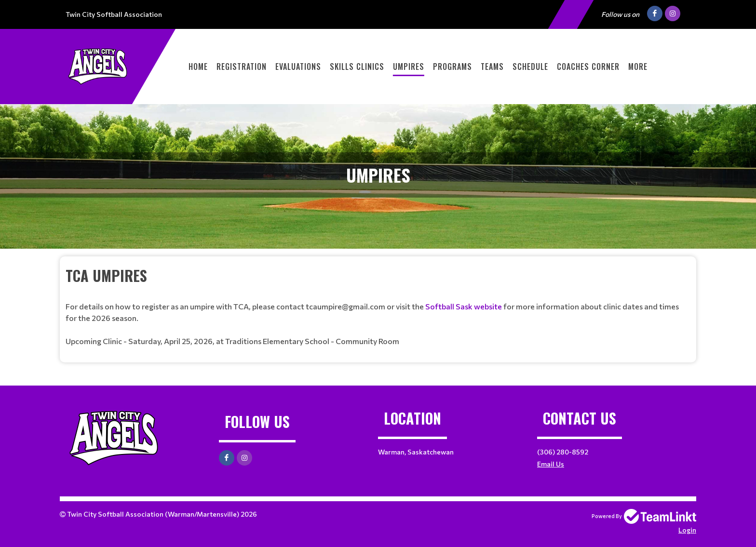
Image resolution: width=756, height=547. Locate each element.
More (638, 67)
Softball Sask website (464, 306)
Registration (242, 67)
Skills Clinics (357, 67)
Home (198, 67)
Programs (452, 67)
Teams (492, 67)
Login (687, 530)
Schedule (530, 67)
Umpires (409, 67)
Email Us (551, 464)
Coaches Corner (588, 67)
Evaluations (298, 67)
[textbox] (378, 306)
